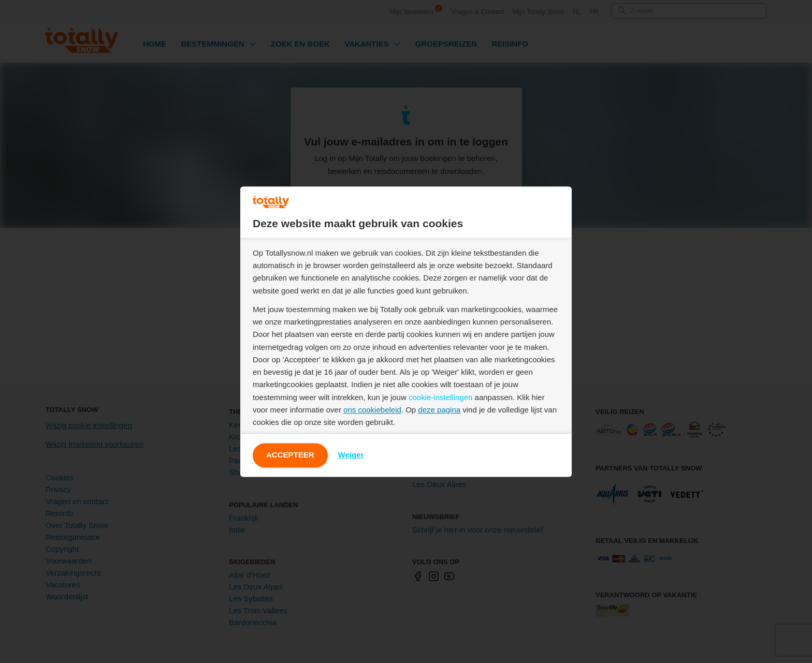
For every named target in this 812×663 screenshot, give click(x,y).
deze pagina (439, 410)
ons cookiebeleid (372, 410)
